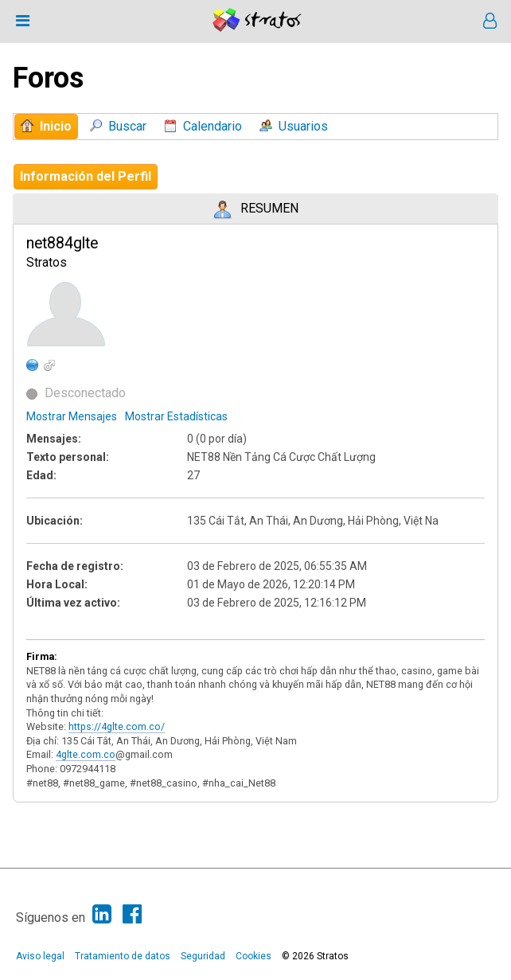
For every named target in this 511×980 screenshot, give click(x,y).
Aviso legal (40, 956)
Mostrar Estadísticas (176, 416)
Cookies (254, 956)
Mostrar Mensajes (72, 416)
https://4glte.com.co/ (117, 726)
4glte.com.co (86, 754)
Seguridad (203, 956)
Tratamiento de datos (123, 956)
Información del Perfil (86, 176)
